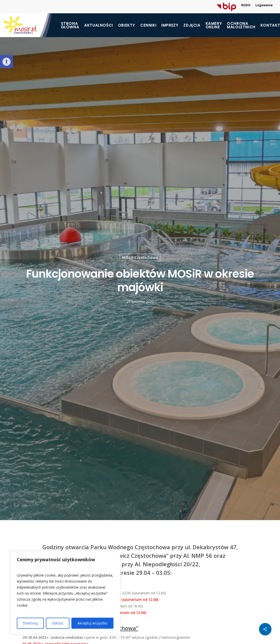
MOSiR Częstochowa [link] (140, 257)
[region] (65, 593)
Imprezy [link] (170, 25)
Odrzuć (58, 623)
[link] (7, 62)
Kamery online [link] (214, 25)
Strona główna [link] (70, 25)
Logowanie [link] (264, 5)
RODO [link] (246, 5)
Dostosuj (30, 623)
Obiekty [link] (127, 25)
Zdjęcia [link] (192, 25)
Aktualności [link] (99, 25)
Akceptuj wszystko (92, 623)
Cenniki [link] (148, 25)
